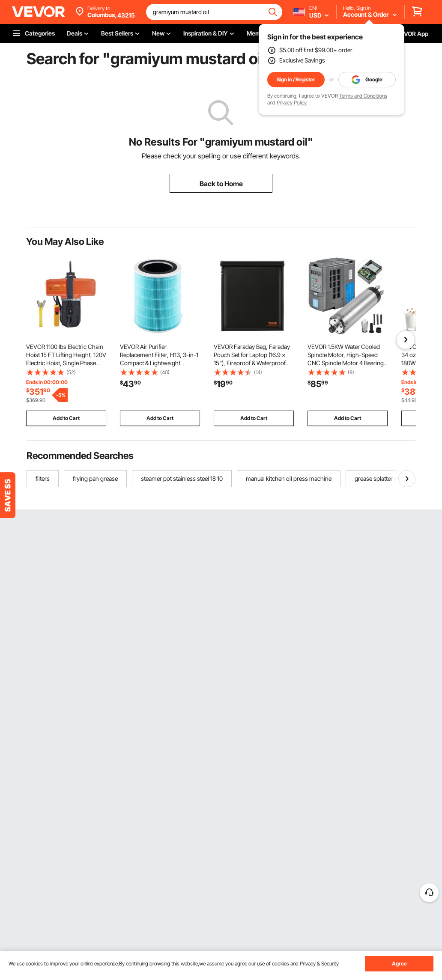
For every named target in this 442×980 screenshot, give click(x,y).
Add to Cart (66, 418)
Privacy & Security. (320, 964)
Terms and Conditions (363, 96)
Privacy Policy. (292, 103)
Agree (399, 964)
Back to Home (221, 184)
